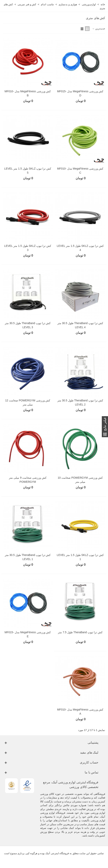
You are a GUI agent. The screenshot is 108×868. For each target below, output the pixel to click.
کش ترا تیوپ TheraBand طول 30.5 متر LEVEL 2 (80, 402)
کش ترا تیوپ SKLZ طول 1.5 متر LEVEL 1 (80, 557)
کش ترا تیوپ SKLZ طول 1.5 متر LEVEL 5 (28, 171)
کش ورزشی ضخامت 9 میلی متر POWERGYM (28, 480)
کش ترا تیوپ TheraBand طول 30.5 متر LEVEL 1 (28, 557)
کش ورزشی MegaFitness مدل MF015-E (28, 634)
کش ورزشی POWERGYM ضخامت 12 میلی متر (28, 402)
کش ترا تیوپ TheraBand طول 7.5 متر (80, 632)
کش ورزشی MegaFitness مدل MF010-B (28, 93)
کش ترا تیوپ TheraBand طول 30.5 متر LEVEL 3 (28, 325)
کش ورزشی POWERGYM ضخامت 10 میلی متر (80, 480)
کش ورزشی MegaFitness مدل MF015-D (80, 93)
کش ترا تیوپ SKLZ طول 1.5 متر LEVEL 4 (80, 248)
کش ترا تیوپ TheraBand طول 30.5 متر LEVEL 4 (80, 325)
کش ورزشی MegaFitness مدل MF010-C (80, 171)
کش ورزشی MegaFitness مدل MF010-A (80, 712)
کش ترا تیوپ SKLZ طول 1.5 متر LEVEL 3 (28, 248)
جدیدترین (98, 29)
